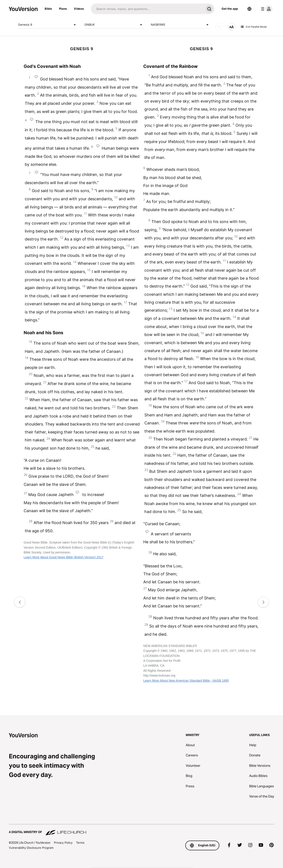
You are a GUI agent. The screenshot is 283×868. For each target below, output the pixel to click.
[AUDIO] (219, 27)
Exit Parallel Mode (254, 27)
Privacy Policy (63, 843)
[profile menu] (266, 9)
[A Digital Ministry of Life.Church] (141, 830)
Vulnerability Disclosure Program (31, 848)
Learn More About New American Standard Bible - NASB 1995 (186, 681)
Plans (63, 9)
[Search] (147, 9)
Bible (48, 9)
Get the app (230, 9)
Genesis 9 (48, 25)
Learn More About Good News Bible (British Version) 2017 (64, 557)
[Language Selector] (249, 9)
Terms (80, 843)
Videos (79, 9)
